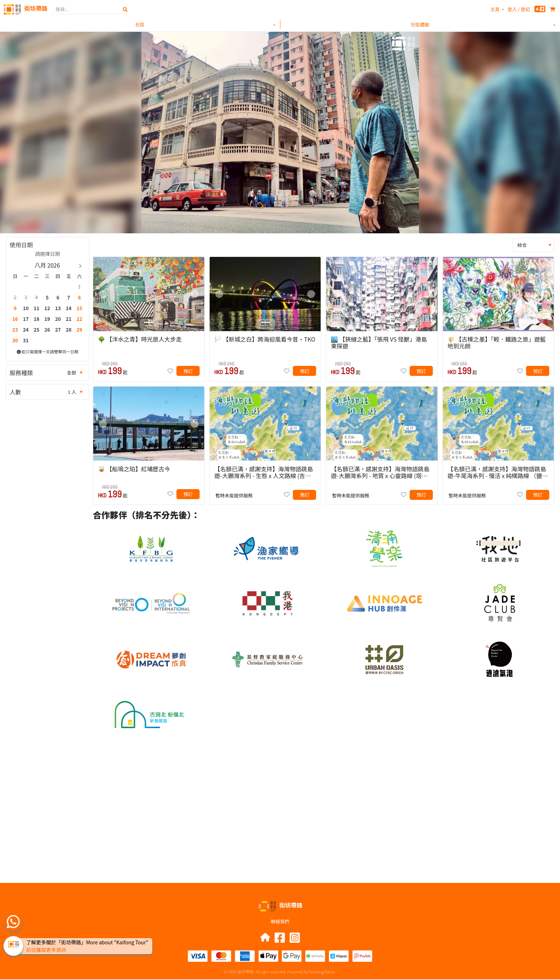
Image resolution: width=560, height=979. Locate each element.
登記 (525, 9)
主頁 (495, 9)
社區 (140, 24)
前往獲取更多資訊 (46, 950)
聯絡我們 (280, 921)
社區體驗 (420, 24)
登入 (512, 9)
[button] (103, 294)
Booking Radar (322, 971)
